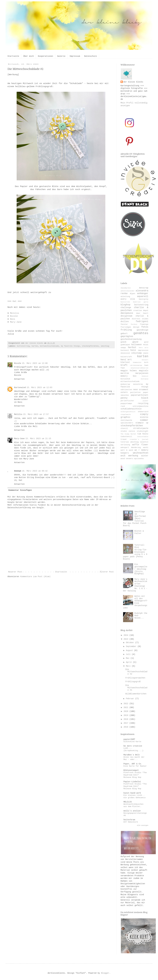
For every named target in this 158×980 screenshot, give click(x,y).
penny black (134, 398)
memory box (128, 376)
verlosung (125, 445)
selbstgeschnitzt (128, 412)
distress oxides (140, 319)
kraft (124, 365)
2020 (127, 711)
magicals (144, 371)
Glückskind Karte (132, 742)
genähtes (141, 333)
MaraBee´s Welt (132, 755)
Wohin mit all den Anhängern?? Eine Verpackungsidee (135, 602)
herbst (132, 347)
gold (146, 342)
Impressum (75, 56)
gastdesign (142, 330)
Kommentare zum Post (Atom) (35, 577)
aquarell (143, 296)
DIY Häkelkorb (131, 822)
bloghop (125, 305)
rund (123, 406)
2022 (127, 704)
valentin (144, 442)
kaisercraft (126, 357)
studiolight (143, 431)
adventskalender (128, 291)
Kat (15, 301)
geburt (124, 334)
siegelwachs (126, 415)
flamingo (144, 324)
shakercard (143, 412)
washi (146, 448)
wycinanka (139, 459)
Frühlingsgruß (133, 682)
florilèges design (130, 327)
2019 (127, 715)
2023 (127, 639)
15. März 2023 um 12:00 (35, 363)
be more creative (133, 746)
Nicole (14, 316)
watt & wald (127, 450)
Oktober (130, 643)
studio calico (128, 431)
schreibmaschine (140, 406)
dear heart (142, 313)
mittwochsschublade (49, 346)
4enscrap (144, 288)
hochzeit (125, 350)
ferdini (134, 324)
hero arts (144, 348)
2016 (127, 727)
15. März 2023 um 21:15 (38, 439)
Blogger (105, 973)
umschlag (105, 346)
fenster (124, 324)
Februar (130, 699)
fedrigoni (142, 321)
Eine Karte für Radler (135, 766)
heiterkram (129, 820)
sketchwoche (126, 420)
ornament (144, 390)
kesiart (145, 360)
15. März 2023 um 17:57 (36, 414)
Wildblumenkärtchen (136, 694)
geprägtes (127, 336)
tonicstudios (143, 437)
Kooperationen (46, 56)
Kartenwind (20, 388)
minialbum (125, 379)
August (130, 650)
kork (146, 362)
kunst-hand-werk (132, 793)
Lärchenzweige (136, 365)
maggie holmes (129, 371)
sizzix (144, 417)
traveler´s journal (139, 439)
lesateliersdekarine (139, 368)
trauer (124, 439)
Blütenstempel (131, 770)
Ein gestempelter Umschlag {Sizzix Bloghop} (141, 569)
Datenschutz (91, 56)
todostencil (126, 437)
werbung (133, 456)
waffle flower (140, 445)
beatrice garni (141, 302)
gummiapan (125, 345)
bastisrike (125, 302)
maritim (125, 373)
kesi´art (126, 360)
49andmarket (126, 288)
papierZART (129, 739)
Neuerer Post (15, 572)
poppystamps (126, 404)
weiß (123, 456)
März (129, 666)
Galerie (61, 56)
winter (145, 456)
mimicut (145, 376)
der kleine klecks (133, 82)
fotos (145, 327)
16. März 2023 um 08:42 (35, 471)
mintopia (145, 379)
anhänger (143, 293)
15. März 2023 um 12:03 (39, 388)
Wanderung (136, 448)
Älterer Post (107, 572)
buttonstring (23, 346)
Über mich (29, 56)
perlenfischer (127, 401)
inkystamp (137, 353)
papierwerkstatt (140, 395)
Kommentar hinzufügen (20, 490)
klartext (125, 362)
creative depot (141, 311)
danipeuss (127, 313)
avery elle (128, 299)
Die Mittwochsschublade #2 (136, 672)
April (129, 662)
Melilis (14, 313)
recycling (143, 403)
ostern (124, 392)
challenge (126, 308)
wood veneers (127, 459)
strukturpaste (141, 428)
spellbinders (127, 423)
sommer (144, 420)
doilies (125, 321)
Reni (13, 319)
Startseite (13, 56)
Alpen (132, 294)
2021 (127, 707)
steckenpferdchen (90, 346)
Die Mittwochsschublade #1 (136, 688)
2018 (127, 719)
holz (133, 350)
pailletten (135, 392)
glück (123, 342)
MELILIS (128, 802)
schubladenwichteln (131, 409)
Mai (128, 658)
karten (35, 346)
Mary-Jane (16, 322)
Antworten (19, 379)
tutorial (125, 442)
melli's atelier (132, 811)
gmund (135, 342)
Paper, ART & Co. (133, 764)
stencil (124, 428)
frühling (126, 330)
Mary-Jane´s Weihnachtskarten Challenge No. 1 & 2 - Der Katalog (135, 585)
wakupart (125, 448)
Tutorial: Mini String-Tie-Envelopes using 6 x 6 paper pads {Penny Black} (135, 552)
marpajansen (142, 373)
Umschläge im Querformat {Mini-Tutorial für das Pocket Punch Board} (135, 519)
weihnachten (141, 453)
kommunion (137, 362)
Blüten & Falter (139, 532)
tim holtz (143, 434)
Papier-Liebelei (132, 782)
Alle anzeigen (143, 825)
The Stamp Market (128, 434)
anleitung (125, 297)
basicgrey (144, 299)
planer (146, 401)
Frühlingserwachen (135, 678)
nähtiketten (126, 390)
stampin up (142, 423)
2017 (127, 723)
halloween (137, 345)
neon (136, 390)
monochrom (138, 384)
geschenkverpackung (131, 339)
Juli (129, 654)
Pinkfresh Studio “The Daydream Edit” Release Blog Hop (135, 775)
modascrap (125, 384)
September (132, 646)
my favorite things (70, 346)
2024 (127, 635)
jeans (146, 353)
